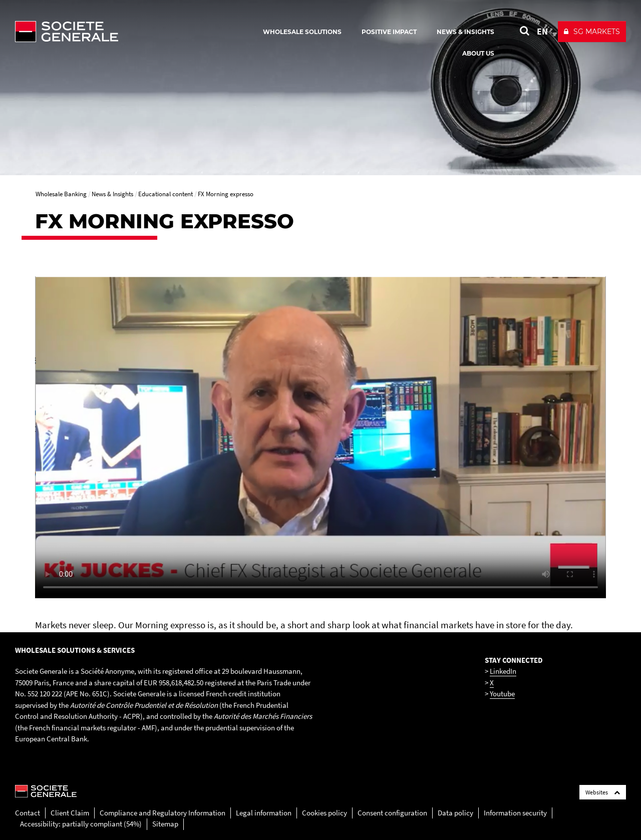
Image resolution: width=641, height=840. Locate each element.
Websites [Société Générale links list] (603, 792)
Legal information (264, 813)
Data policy (455, 813)
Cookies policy (325, 813)
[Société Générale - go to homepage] (125, 32)
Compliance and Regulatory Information (163, 813)
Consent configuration (392, 813)
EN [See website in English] (542, 31)
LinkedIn (503, 671)
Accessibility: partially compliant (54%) (81, 824)
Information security (515, 813)
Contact (28, 813)
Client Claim (70, 813)
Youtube (502, 694)
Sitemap (165, 824)
